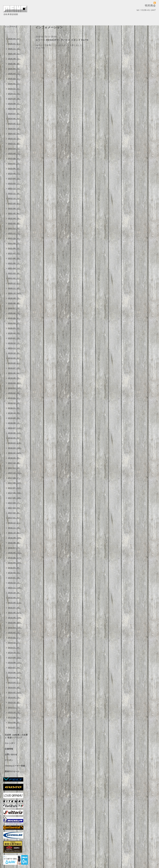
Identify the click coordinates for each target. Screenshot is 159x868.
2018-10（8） (14, 413)
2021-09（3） (14, 243)
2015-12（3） (14, 583)
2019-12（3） (14, 343)
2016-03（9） (14, 568)
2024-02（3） (14, 134)
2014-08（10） (15, 663)
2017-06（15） (15, 493)
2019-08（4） (14, 363)
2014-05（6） (14, 678)
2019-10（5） (14, 353)
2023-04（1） (14, 179)
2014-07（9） (14, 668)
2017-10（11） (15, 473)
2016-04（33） (15, 563)
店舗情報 (9, 749)
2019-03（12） (15, 388)
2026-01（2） (14, 44)
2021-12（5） (14, 228)
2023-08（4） (14, 159)
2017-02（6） (14, 513)
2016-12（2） (14, 523)
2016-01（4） (14, 578)
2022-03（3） (14, 223)
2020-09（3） (14, 298)
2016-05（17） (15, 558)
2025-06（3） (14, 64)
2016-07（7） (14, 548)
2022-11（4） (14, 193)
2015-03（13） (15, 628)
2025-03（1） (14, 79)
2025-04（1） (14, 74)
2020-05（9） (14, 318)
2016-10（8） (14, 533)
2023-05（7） (14, 174)
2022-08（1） (14, 208)
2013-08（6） (14, 722)
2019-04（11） (15, 383)
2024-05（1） (14, 124)
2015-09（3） (14, 598)
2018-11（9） (14, 408)
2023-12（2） (14, 139)
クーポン (9, 760)
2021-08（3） (14, 248)
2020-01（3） (14, 338)
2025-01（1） (14, 84)
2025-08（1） (14, 59)
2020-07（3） (14, 308)
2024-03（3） (14, 129)
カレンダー (10, 743)
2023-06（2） (14, 169)
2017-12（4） (14, 463)
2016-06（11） (15, 553)
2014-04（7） (14, 683)
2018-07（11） (15, 428)
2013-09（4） (14, 717)
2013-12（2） (14, 703)
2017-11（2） (14, 468)
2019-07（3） (14, 368)
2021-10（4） (14, 238)
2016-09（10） (15, 538)
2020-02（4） (14, 333)
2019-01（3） (14, 398)
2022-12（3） (14, 189)
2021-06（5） (14, 258)
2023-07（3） (14, 164)
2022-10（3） (14, 198)
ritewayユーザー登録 (15, 766)
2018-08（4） (14, 423)
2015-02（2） (14, 633)
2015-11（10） (15, 588)
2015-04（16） (15, 623)
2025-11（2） (14, 49)
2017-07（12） (15, 488)
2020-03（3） (14, 328)
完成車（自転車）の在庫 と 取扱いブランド (16, 736)
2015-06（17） (15, 613)
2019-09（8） (14, 358)
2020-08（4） (14, 303)
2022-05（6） (14, 213)
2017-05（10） (15, 498)
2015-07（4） (14, 608)
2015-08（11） (15, 603)
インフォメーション (14, 32)
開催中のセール (12, 771)
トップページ (11, 27)
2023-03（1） (14, 184)
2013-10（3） (14, 712)
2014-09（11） (15, 658)
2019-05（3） (14, 378)
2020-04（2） (14, 323)
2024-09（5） (14, 104)
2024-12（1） (14, 89)
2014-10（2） (14, 653)
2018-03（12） (15, 448)
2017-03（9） (14, 508)
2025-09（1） (14, 54)
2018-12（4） (14, 403)
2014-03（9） (14, 688)
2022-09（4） (14, 203)
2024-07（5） (14, 114)
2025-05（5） (14, 69)
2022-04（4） (14, 218)
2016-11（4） (14, 528)
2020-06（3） (14, 313)
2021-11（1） (14, 233)
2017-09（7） (14, 478)
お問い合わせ (11, 755)
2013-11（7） (14, 708)
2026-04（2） (14, 39)
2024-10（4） (14, 99)
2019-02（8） (14, 393)
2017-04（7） (14, 503)
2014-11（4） (14, 648)
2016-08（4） (14, 543)
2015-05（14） (15, 618)
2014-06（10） (15, 673)
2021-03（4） (14, 273)
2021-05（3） (14, 263)
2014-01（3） (14, 698)
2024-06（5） (14, 119)
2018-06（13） (15, 433)
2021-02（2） (14, 278)
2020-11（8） (14, 288)
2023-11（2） (14, 144)
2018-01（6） (14, 458)
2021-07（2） (14, 253)
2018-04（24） (15, 443)
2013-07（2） (14, 727)
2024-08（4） (14, 109)
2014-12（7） (14, 643)
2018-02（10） (15, 453)
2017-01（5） (14, 518)
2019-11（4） (14, 348)
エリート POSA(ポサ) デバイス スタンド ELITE (62, 40)
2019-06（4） (14, 373)
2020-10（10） (15, 293)
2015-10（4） (14, 593)
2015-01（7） (14, 638)
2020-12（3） (14, 283)
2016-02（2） (14, 573)
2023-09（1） (14, 154)
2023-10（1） (14, 149)
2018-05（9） (14, 438)
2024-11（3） (14, 94)
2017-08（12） (15, 483)
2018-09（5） (14, 418)
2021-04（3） (14, 268)
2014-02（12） (15, 693)
